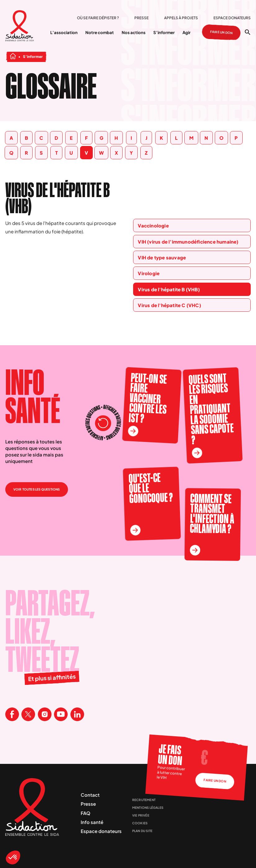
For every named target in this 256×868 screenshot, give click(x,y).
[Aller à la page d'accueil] (20, 26)
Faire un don (221, 32)
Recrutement (144, 800)
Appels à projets (181, 18)
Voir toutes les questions (37, 489)
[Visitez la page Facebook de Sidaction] (12, 714)
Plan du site (142, 831)
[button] (13, 857)
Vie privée (141, 815)
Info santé (92, 822)
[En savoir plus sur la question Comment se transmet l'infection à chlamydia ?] (195, 550)
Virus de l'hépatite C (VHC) (169, 305)
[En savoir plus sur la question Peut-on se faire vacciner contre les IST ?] (133, 431)
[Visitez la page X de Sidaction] (28, 714)
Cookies (140, 823)
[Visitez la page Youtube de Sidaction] (61, 714)
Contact (90, 795)
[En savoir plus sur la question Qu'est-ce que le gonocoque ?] (135, 530)
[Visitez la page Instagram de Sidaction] (45, 714)
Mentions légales (148, 808)
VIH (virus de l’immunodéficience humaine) (188, 242)
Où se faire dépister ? (98, 18)
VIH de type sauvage (162, 257)
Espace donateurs (232, 18)
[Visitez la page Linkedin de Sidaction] (77, 714)
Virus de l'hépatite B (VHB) (169, 289)
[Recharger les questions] (103, 423)
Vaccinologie (153, 225)
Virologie (149, 273)
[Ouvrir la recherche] (248, 32)
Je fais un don (170, 755)
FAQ (85, 813)
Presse (141, 18)
